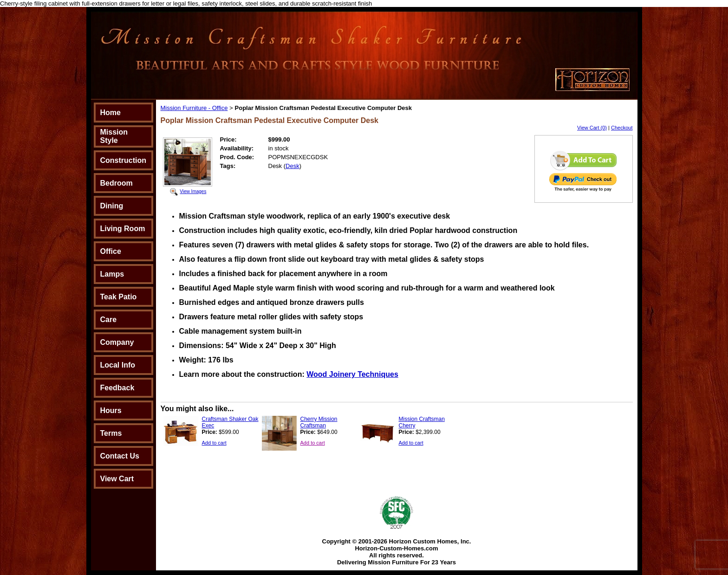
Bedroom (117, 183)
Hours (111, 410)
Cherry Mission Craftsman (319, 422)
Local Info (118, 365)
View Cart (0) (592, 128)
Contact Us (120, 456)
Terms (111, 433)
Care (109, 320)
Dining (112, 206)
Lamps (112, 274)
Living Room (123, 229)
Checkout (622, 128)
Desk (292, 166)
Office (111, 251)
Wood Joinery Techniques (352, 374)
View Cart (117, 479)
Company (117, 342)
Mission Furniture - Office (194, 108)
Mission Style (114, 136)
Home (110, 113)
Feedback (117, 388)
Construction (123, 160)
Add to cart (214, 443)
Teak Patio (119, 297)
